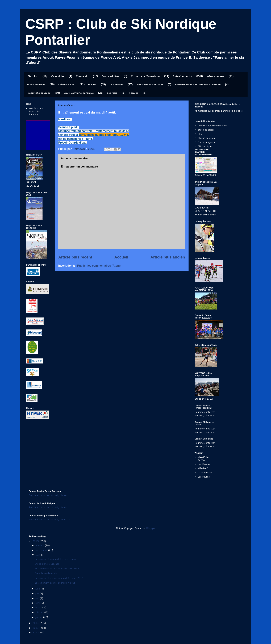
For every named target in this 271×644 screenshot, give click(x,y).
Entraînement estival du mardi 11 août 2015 (59, 578)
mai (38, 598)
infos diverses (36, 85)
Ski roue (112, 93)
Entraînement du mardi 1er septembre (56, 559)
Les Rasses (204, 464)
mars (38, 608)
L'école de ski (67, 85)
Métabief (203, 468)
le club (92, 85)
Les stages (116, 85)
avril (38, 603)
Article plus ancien (168, 257)
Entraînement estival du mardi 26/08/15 (57, 568)
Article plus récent (75, 257)
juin (37, 593)
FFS (200, 134)
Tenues (134, 93)
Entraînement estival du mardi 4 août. (55, 583)
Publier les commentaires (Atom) (99, 266)
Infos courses (215, 76)
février (39, 612)
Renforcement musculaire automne (198, 85)
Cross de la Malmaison (145, 76)
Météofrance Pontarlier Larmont (36, 111)
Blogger (151, 528)
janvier (39, 617)
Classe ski (82, 76)
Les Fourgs (204, 477)
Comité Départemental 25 (212, 126)
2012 (36, 633)
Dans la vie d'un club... (47, 573)
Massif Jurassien (207, 138)
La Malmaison (205, 472)
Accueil (121, 257)
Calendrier (58, 76)
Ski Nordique (205, 146)
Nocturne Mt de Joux (150, 85)
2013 (36, 628)
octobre (40, 545)
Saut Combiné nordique (79, 93)
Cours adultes (110, 76)
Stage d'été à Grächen (47, 564)
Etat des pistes (206, 130)
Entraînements (182, 76)
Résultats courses (39, 93)
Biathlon (33, 76)
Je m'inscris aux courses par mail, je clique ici (219, 111)
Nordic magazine (207, 142)
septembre (42, 550)
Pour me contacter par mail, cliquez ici (205, 414)
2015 (36, 541)
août (38, 555)
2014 (36, 623)
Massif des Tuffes (204, 459)
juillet (39, 589)
